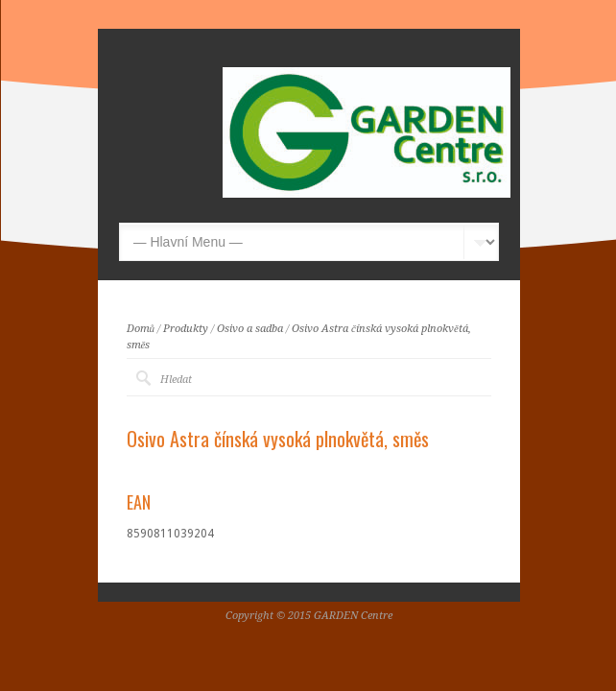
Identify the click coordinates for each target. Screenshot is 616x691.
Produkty (186, 329)
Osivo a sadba (250, 329)
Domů (141, 329)
